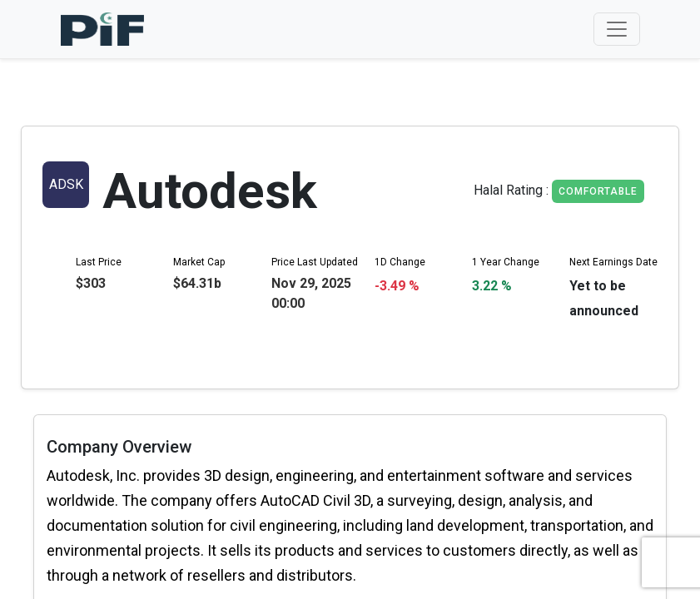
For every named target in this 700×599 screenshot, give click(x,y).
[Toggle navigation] (617, 29)
